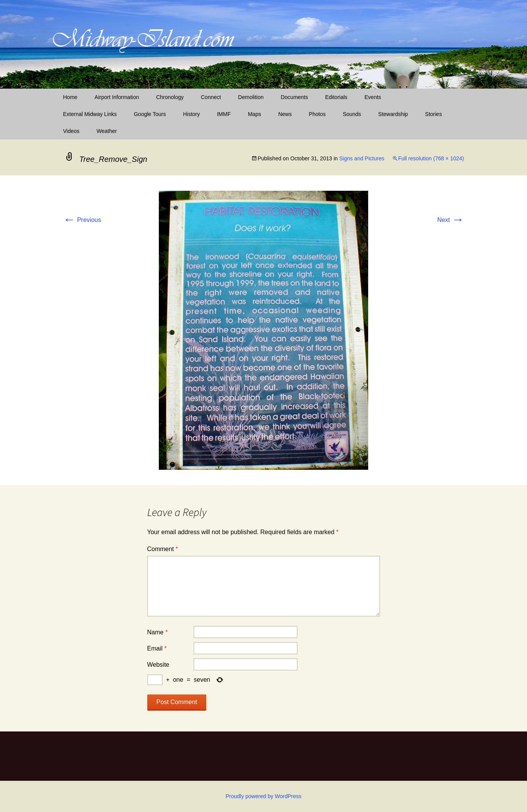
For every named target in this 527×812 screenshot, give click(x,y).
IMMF (224, 114)
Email (157, 648)
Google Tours (150, 114)
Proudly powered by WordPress (263, 796)
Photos (317, 114)
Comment (163, 549)
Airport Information (117, 97)
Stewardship (393, 114)
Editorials (336, 97)
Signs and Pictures (362, 158)
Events (373, 97)
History (192, 114)
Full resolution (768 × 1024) (431, 158)
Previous (82, 220)
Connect (211, 97)
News (285, 114)
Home (70, 97)
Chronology (170, 97)
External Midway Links (90, 114)
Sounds (352, 114)
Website (158, 665)
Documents (294, 97)
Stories (434, 114)
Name (157, 632)
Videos (72, 131)
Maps (254, 114)
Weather (107, 131)
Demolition (251, 97)
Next (450, 220)
